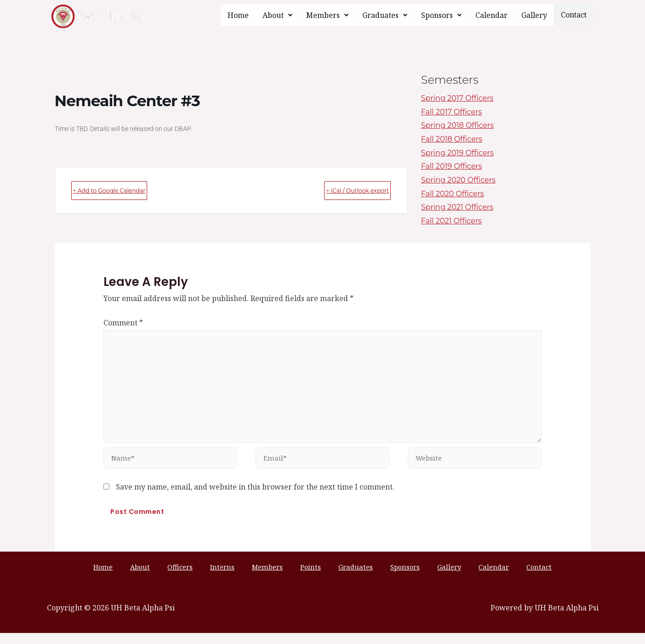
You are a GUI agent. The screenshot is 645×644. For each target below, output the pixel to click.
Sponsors (443, 15)
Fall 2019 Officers (452, 166)
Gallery (536, 15)
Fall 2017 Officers (451, 112)
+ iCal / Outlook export (339, 190)
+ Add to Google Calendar (129, 190)
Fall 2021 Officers (451, 221)
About (279, 15)
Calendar (493, 15)
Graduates (387, 15)
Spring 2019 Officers (457, 153)
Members (329, 15)
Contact (575, 15)
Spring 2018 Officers (457, 125)
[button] (279, 15)
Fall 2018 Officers (452, 139)
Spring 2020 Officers (458, 180)
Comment (123, 323)
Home (240, 15)
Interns (239, 577)
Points (311, 577)
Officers (205, 577)
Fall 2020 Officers (453, 194)
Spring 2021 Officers (457, 207)
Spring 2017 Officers (457, 98)
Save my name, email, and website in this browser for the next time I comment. (255, 496)
